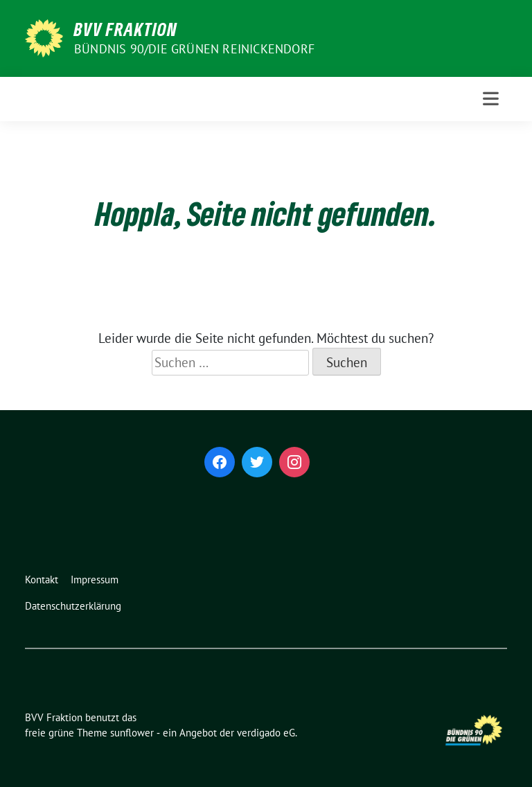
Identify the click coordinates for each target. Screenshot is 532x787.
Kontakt (42, 580)
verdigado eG (266, 733)
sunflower (132, 733)
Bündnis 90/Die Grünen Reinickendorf (194, 49)
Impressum (95, 580)
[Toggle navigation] (491, 99)
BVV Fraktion (126, 29)
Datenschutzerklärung (73, 606)
